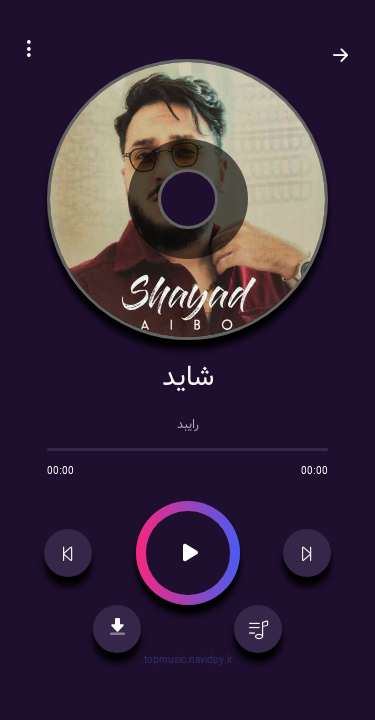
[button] (29, 52)
